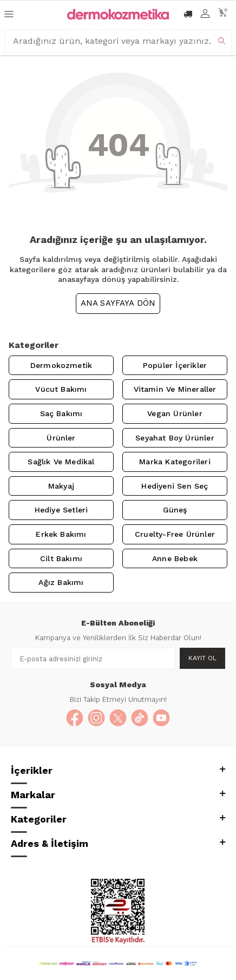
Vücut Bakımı (61, 389)
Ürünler (61, 438)
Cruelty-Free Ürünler (175, 534)
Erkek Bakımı (61, 534)
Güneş (175, 510)
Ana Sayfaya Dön (118, 303)
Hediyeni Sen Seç (175, 486)
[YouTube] (161, 718)
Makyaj (61, 486)
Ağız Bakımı (61, 582)
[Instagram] (96, 718)
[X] (118, 718)
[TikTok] (140, 718)
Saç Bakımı (61, 413)
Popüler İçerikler (175, 365)
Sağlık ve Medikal (61, 462)
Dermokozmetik (61, 365)
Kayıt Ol (202, 658)
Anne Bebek (175, 558)
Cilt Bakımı (61, 558)
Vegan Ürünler (175, 413)
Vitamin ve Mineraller (175, 389)
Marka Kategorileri (175, 462)
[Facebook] (75, 718)
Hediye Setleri (61, 510)
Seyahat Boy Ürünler (175, 438)
